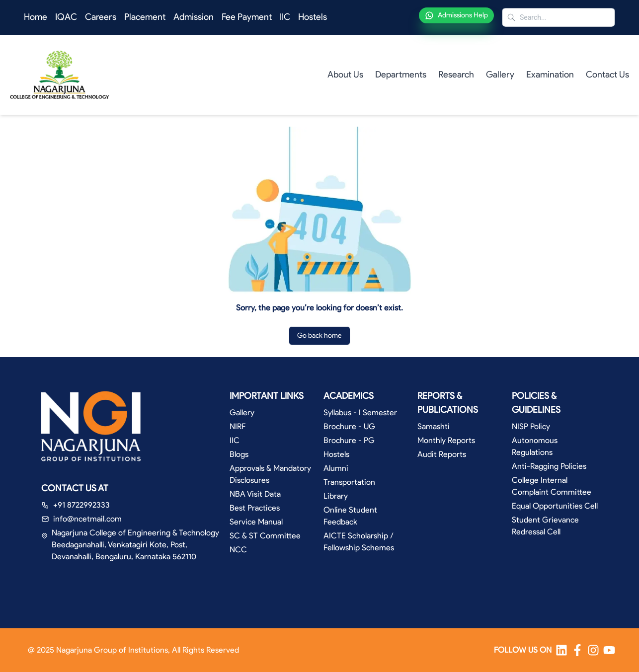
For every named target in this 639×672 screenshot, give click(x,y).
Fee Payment (247, 17)
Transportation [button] (349, 482)
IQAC (66, 17)
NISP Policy (531, 426)
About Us (345, 75)
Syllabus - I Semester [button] (360, 412)
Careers (101, 17)
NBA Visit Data (255, 494)
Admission (194, 17)
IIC (285, 17)
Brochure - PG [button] (349, 440)
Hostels (313, 17)
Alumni (336, 468)
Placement (145, 17)
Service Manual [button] (256, 522)
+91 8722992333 (81, 505)
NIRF (238, 426)
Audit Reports (442, 454)
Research (456, 75)
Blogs (239, 454)
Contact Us (607, 75)
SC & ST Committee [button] (265, 536)
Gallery (500, 75)
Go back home (319, 336)
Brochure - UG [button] (349, 426)
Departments (401, 75)
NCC (238, 550)
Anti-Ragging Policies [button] (549, 466)
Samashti (434, 426)
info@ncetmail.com (87, 519)
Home (36, 17)
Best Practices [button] (255, 508)
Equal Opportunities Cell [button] (555, 506)
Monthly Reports (446, 440)
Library (336, 496)
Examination (550, 75)
